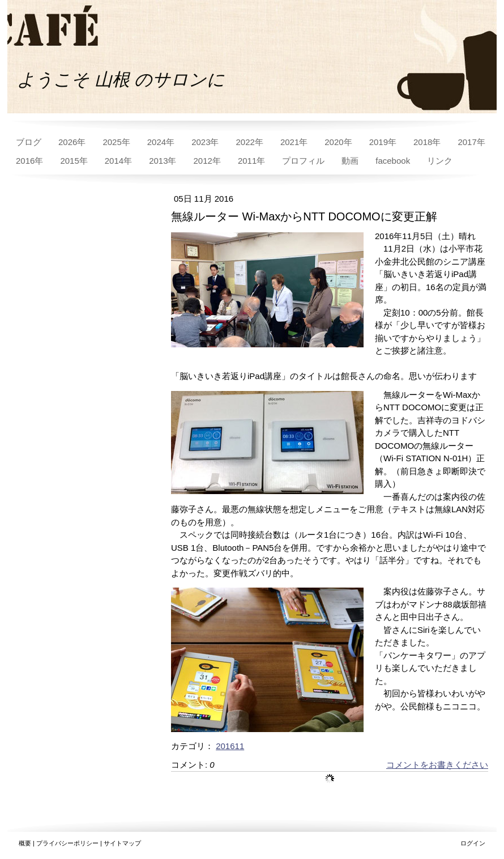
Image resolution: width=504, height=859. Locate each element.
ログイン (473, 843)
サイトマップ (122, 843)
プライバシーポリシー (67, 843)
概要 (25, 843)
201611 (230, 746)
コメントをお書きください (437, 765)
